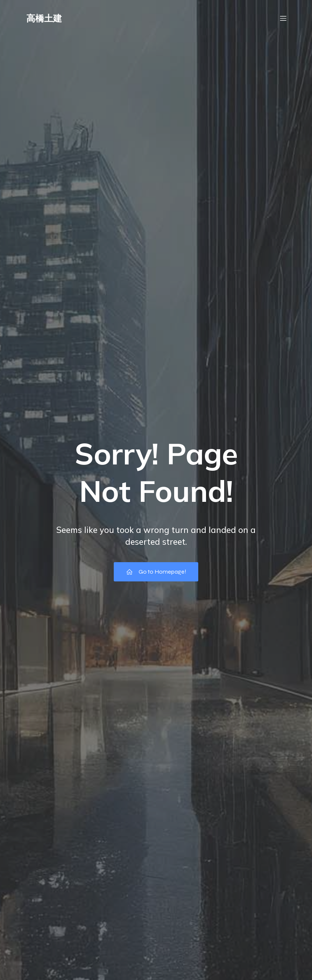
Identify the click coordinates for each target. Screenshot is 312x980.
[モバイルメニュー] (283, 20)
